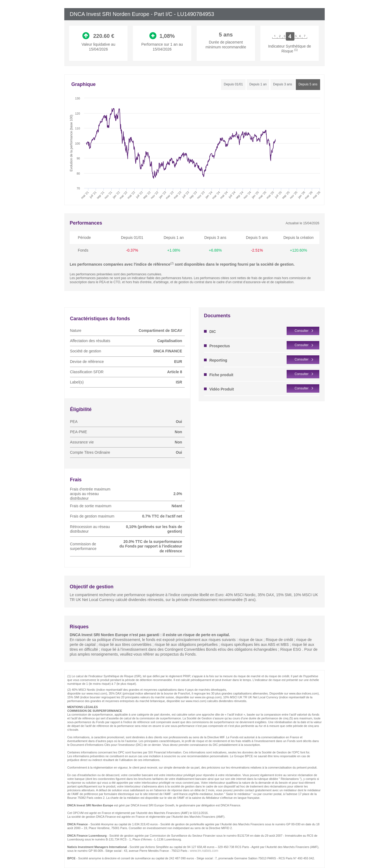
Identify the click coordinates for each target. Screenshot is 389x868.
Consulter (302, 331)
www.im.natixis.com (204, 851)
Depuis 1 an (258, 84)
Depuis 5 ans (308, 84)
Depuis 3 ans (283, 84)
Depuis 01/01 (233, 84)
